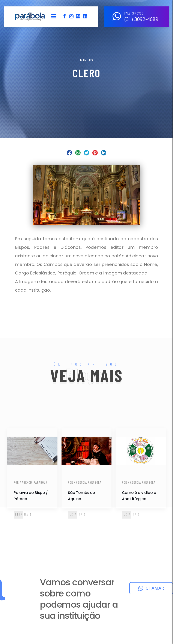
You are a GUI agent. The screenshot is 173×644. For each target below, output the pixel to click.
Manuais (87, 60)
